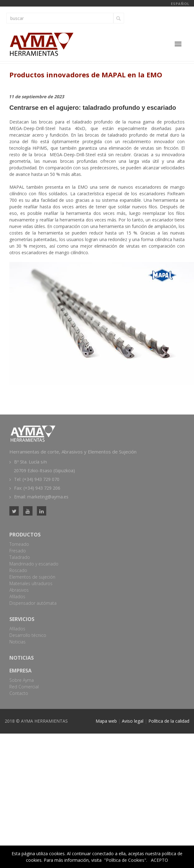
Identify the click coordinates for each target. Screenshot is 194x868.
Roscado (18, 570)
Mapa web (106, 721)
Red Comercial (24, 687)
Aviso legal (133, 721)
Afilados (17, 596)
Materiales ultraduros (31, 583)
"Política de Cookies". (126, 860)
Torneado (19, 544)
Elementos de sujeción (32, 577)
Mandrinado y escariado (34, 564)
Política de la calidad (169, 721)
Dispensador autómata (33, 603)
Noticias (17, 642)
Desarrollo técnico (28, 635)
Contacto (19, 693)
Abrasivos (19, 590)
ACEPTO (159, 860)
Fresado (18, 551)
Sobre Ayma (22, 680)
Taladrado (20, 557)
